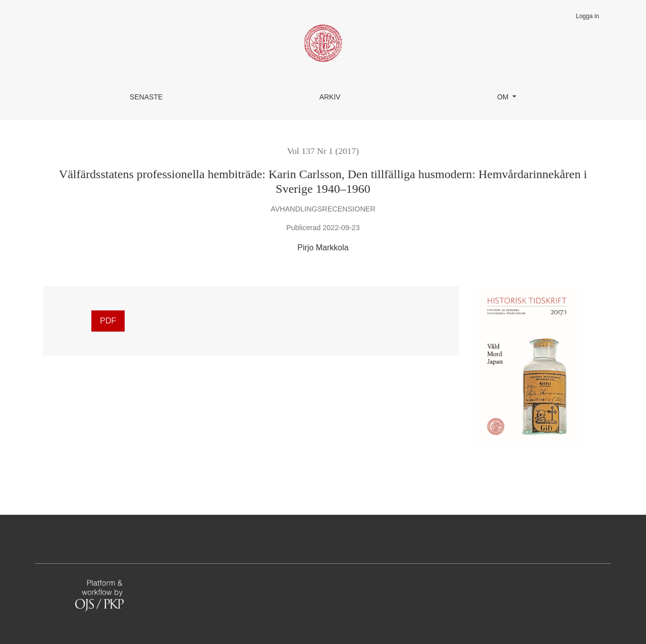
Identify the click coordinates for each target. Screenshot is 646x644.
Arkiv (330, 97)
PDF (108, 321)
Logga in (587, 16)
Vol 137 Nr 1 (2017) (323, 151)
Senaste (146, 97)
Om (504, 97)
